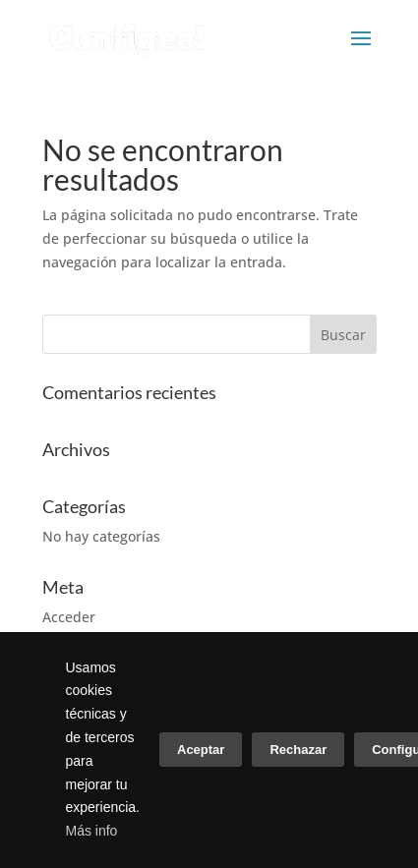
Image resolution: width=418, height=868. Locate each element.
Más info (92, 831)
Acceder (69, 617)
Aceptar (201, 750)
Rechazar (298, 750)
